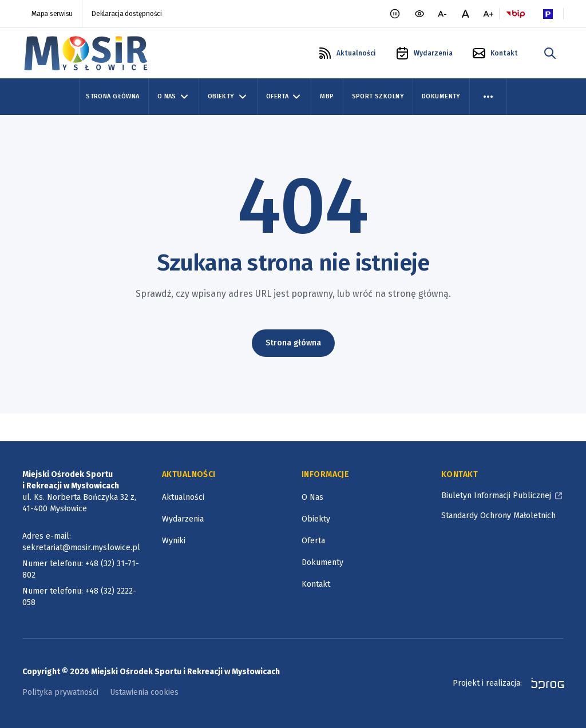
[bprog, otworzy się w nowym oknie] (544, 683)
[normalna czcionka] (465, 14)
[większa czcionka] (488, 14)
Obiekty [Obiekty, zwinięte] (228, 97)
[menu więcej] (488, 97)
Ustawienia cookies (144, 692)
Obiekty (316, 519)
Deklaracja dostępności (127, 14)
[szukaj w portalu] (550, 53)
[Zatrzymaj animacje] (395, 14)
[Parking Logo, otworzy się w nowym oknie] (548, 14)
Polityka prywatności (60, 692)
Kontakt (316, 584)
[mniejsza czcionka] (442, 14)
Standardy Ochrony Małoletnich (498, 516)
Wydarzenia (183, 519)
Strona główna (293, 343)
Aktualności (183, 497)
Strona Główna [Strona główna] (112, 96)
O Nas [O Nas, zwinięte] (174, 97)
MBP (327, 96)
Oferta (313, 541)
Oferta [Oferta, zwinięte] (284, 97)
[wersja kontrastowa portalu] (419, 14)
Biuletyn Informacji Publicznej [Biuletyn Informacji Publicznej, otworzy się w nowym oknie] (496, 496)
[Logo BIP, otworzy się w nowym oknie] (516, 14)
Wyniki (174, 541)
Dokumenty (441, 96)
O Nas (312, 497)
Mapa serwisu (52, 14)
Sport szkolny (378, 96)
